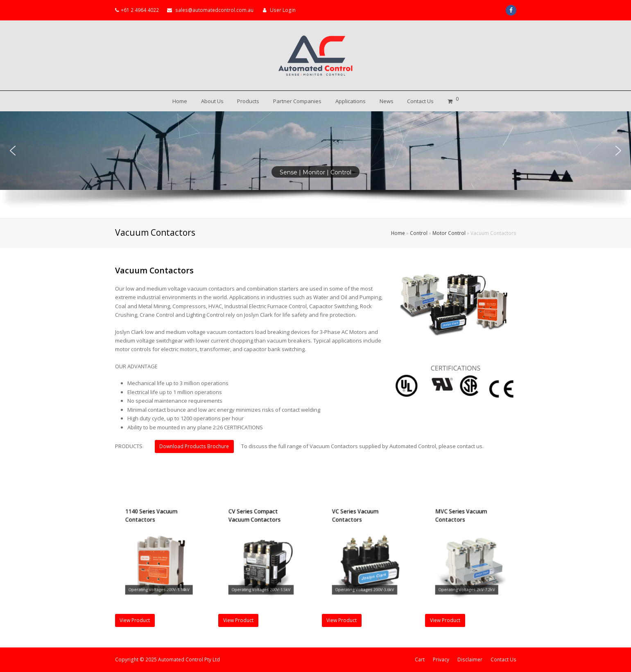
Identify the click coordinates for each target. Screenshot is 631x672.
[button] (13, 151)
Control (419, 233)
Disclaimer (470, 660)
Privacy (441, 660)
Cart (420, 660)
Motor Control (449, 233)
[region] (315, 165)
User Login (283, 10)
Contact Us (503, 660)
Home (398, 233)
